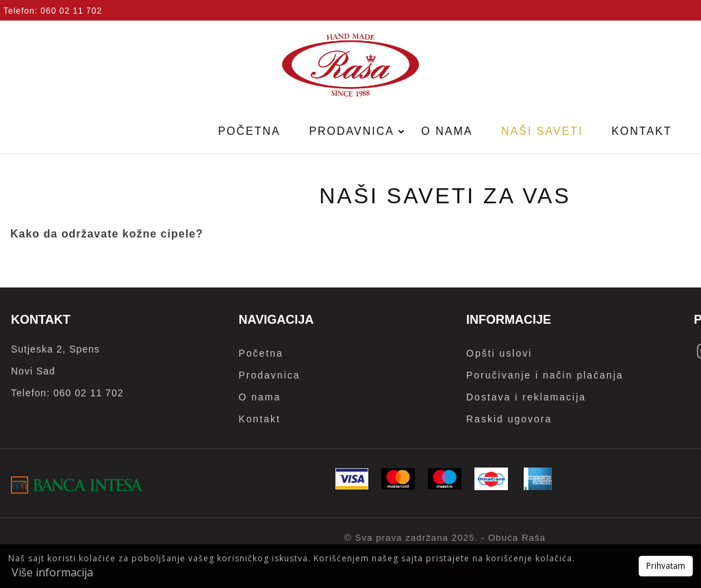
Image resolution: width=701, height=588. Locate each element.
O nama (447, 131)
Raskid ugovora (509, 419)
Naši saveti (542, 131)
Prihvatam (666, 566)
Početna (249, 131)
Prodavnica (353, 131)
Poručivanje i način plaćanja (545, 375)
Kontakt (641, 131)
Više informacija (52, 572)
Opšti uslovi (499, 353)
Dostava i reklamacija (526, 397)
